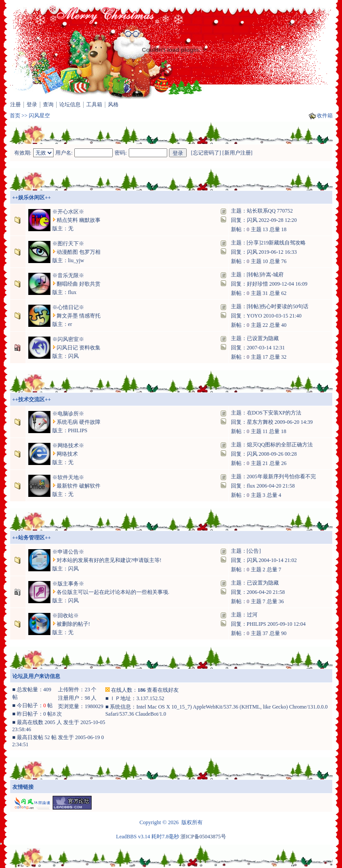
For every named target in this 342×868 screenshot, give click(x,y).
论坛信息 (70, 105)
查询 (48, 105)
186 (142, 690)
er (70, 324)
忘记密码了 (206, 153)
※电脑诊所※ (68, 414)
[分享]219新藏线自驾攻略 (277, 243)
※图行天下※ (68, 244)
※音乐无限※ (68, 275)
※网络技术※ (68, 446)
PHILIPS (78, 430)
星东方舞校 (260, 422)
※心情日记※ (68, 307)
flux (72, 292)
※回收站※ (65, 616)
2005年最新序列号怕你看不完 (281, 477)
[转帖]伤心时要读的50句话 (278, 306)
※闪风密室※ (68, 339)
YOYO (255, 316)
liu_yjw (76, 260)
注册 (15, 105)
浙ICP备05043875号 (203, 837)
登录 (32, 105)
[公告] (254, 551)
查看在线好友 (163, 690)
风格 (113, 105)
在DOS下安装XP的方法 (274, 413)
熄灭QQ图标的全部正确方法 (280, 445)
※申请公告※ (68, 552)
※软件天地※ (68, 477)
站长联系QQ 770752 (270, 211)
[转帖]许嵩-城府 (265, 275)
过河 (252, 615)
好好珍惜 (257, 284)
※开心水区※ (68, 212)
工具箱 (94, 105)
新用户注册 (238, 153)
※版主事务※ (68, 584)
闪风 (252, 220)
